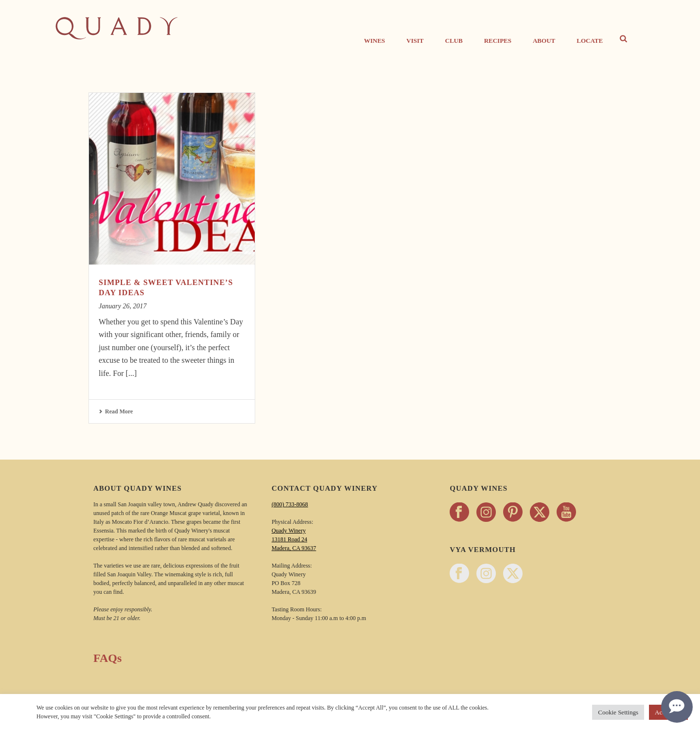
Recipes (498, 41)
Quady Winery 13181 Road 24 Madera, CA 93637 (294, 539)
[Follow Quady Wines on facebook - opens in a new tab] (459, 513)
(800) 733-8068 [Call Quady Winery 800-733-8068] (290, 504)
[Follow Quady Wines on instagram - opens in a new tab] (486, 513)
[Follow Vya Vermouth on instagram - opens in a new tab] (486, 574)
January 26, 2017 (122, 306)
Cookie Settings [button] (618, 712)
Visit (415, 41)
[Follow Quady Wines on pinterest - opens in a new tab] (513, 513)
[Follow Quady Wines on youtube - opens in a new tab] (566, 513)
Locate (590, 41)
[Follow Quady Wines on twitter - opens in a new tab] (540, 513)
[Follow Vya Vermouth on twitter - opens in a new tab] (513, 574)
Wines (375, 41)
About (544, 41)
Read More (116, 411)
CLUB (454, 41)
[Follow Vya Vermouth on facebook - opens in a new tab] (459, 574)
